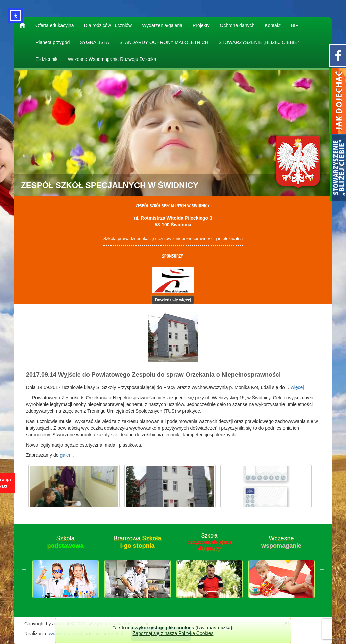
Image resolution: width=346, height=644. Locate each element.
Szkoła (65, 542)
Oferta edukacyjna (55, 25)
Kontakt (273, 25)
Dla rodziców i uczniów (108, 25)
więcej (298, 387)
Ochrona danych (237, 25)
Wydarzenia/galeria (162, 25)
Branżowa (137, 542)
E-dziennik (46, 59)
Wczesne (281, 542)
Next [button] (322, 569)
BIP (295, 25)
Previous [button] (24, 569)
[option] (65, 569)
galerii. (67, 455)
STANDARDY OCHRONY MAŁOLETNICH (164, 42)
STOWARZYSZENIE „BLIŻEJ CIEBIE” (259, 42)
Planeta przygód (53, 42)
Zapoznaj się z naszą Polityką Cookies (173, 633)
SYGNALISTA (94, 42)
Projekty (201, 25)
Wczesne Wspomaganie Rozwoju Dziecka (112, 59)
